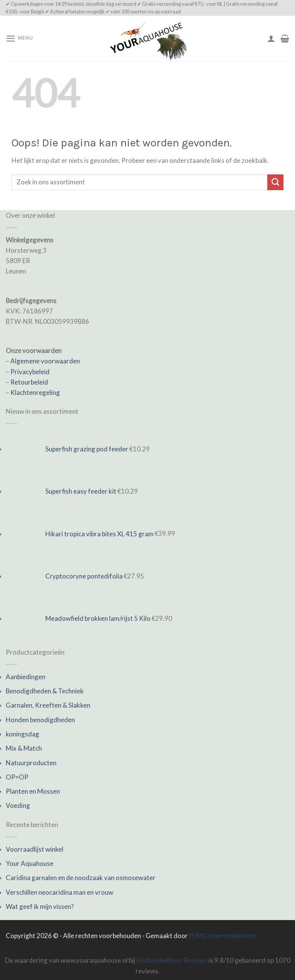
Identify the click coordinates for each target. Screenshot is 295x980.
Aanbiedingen (26, 677)
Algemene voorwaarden (45, 361)
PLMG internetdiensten (223, 936)
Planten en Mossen (33, 791)
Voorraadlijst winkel (35, 849)
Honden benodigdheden (40, 720)
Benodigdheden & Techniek (45, 691)
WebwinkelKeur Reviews (172, 960)
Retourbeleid (29, 382)
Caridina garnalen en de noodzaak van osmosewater (81, 878)
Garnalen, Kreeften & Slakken (48, 705)
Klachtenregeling (35, 392)
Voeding (18, 805)
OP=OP (17, 777)
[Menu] (19, 39)
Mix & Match (24, 748)
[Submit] (275, 182)
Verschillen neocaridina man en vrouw (60, 892)
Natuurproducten (31, 763)
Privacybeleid (30, 372)
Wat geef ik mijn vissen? (40, 906)
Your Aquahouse (30, 863)
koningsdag (22, 734)
